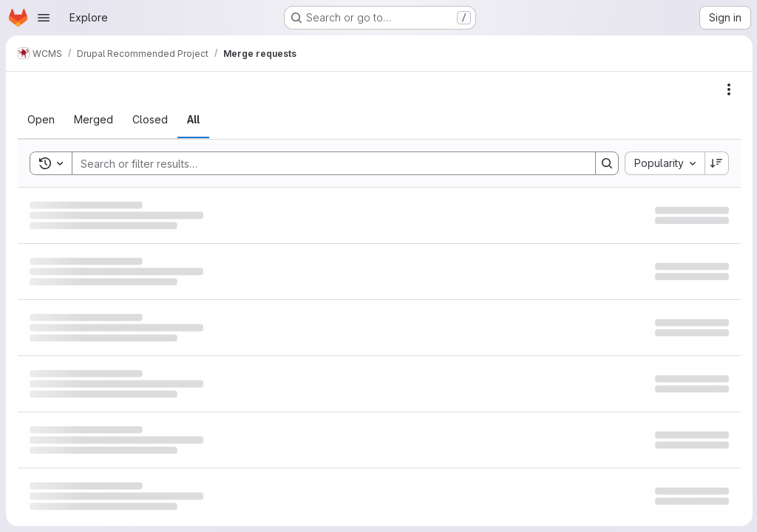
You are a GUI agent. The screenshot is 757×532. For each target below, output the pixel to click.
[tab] (41, 120)
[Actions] (727, 89)
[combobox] (663, 163)
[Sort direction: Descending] (716, 163)
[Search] (326, 163)
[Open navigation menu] (44, 18)
